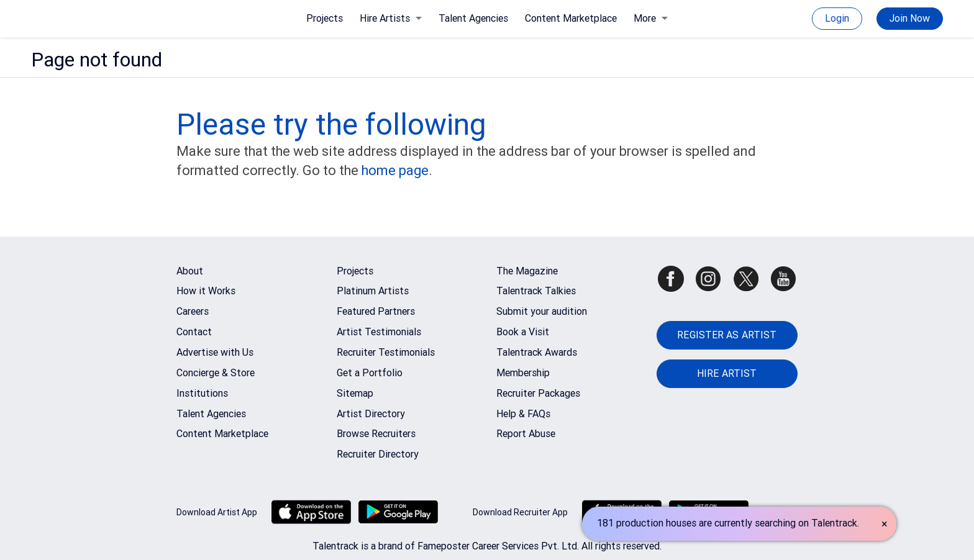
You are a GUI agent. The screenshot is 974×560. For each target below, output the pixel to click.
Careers (193, 311)
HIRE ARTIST (727, 373)
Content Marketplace (571, 18)
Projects (325, 18)
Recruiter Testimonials (386, 352)
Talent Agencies (473, 18)
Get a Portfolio (370, 373)
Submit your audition (542, 311)
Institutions (202, 393)
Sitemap (355, 393)
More (651, 18)
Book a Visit (523, 332)
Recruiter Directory (378, 454)
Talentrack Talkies (536, 291)
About (190, 271)
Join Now (910, 18)
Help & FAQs (523, 414)
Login (837, 18)
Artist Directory (371, 414)
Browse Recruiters (376, 434)
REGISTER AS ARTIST (727, 335)
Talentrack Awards (537, 352)
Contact (194, 332)
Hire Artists (391, 18)
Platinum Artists (373, 291)
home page (395, 170)
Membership (523, 373)
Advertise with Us (215, 352)
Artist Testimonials (379, 332)
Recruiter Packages (538, 393)
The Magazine (527, 271)
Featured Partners (376, 311)
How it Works (206, 291)
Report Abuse (526, 434)
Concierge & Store (216, 373)
